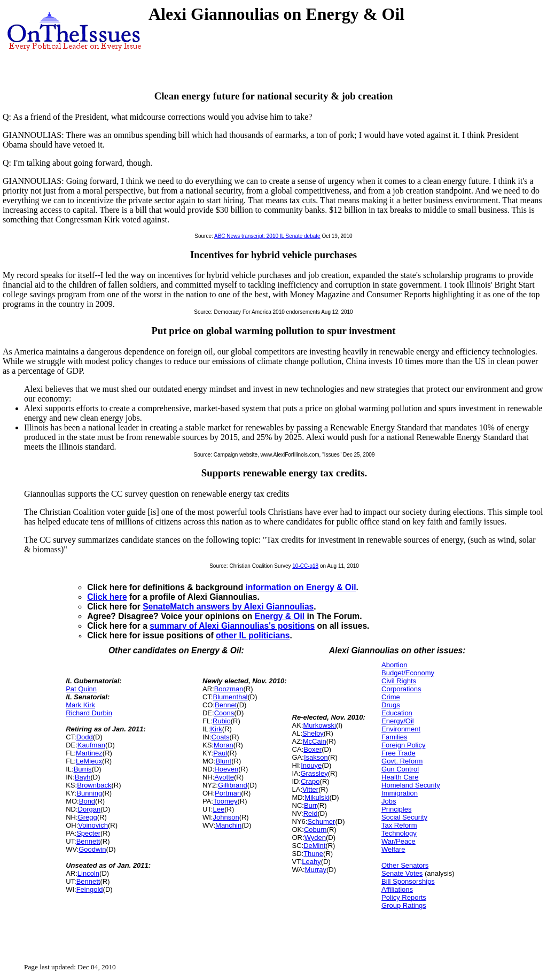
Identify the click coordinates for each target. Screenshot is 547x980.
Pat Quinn (81, 689)
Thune (313, 854)
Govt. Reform (402, 761)
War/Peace (398, 841)
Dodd (85, 737)
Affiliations (397, 889)
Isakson (316, 757)
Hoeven (226, 769)
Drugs (391, 705)
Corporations (401, 689)
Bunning (89, 793)
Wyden (315, 838)
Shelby (313, 733)
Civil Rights (399, 681)
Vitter (310, 789)
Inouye (311, 765)
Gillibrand (233, 785)
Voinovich (93, 825)
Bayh (83, 777)
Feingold (90, 889)
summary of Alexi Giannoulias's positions (232, 626)
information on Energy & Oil (301, 587)
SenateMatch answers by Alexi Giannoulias (228, 607)
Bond (87, 801)
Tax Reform (399, 825)
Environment (401, 729)
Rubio (222, 721)
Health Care (400, 777)
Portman (228, 793)
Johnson (226, 817)
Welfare (393, 849)
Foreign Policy (403, 745)
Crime (391, 697)
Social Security (404, 817)
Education (397, 713)
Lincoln (88, 873)
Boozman (229, 689)
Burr (311, 805)
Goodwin (92, 849)
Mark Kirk (80, 705)
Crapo (310, 781)
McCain (315, 741)
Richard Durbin (89, 713)
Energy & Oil (280, 616)
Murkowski (319, 725)
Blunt (224, 761)
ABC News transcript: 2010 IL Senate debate (267, 236)
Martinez (89, 753)
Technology (399, 833)
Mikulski (317, 797)
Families (394, 737)
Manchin (228, 825)
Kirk (216, 729)
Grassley (314, 773)
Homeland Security (411, 785)
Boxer (312, 749)
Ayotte (224, 777)
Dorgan (89, 809)
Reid (311, 813)
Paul (220, 753)
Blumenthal (230, 697)
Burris (83, 769)
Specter (88, 833)
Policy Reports (404, 897)
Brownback (94, 785)
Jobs (389, 801)
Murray (316, 870)
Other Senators (405, 865)
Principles (396, 809)
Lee (218, 809)
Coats (221, 737)
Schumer (321, 821)
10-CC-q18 (305, 566)
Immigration (400, 793)
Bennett (88, 841)
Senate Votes (402, 873)
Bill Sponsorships (408, 881)
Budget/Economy (408, 673)
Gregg (88, 817)
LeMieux (89, 761)
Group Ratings (404, 905)
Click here (107, 597)
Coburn (315, 829)
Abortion (394, 665)
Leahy (311, 862)
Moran (224, 745)
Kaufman (91, 745)
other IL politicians (253, 635)
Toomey (225, 801)
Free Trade (398, 753)
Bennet (226, 705)
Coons (224, 713)
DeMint (314, 846)
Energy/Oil (398, 721)
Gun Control (400, 769)
